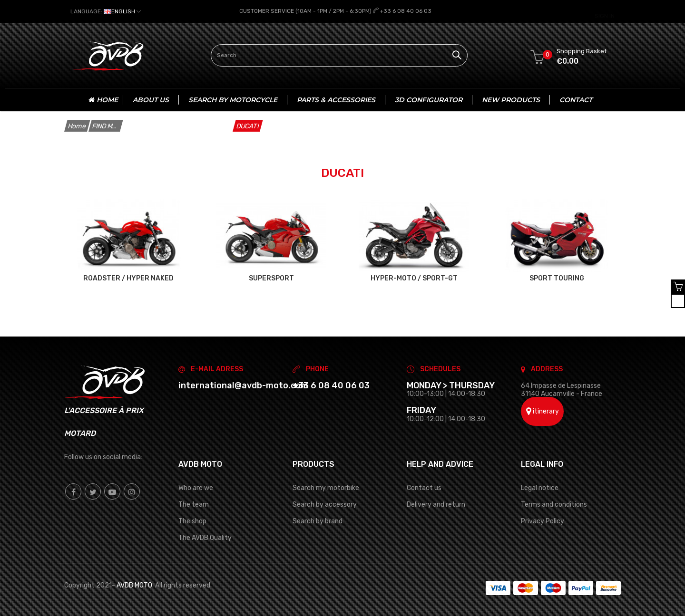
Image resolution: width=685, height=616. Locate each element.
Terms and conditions (554, 505)
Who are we (196, 488)
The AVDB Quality (205, 538)
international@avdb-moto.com (243, 385)
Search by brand (318, 521)
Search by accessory (325, 505)
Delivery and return (436, 505)
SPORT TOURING (557, 278)
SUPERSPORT (271, 278)
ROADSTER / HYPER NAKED (128, 278)
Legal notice (540, 488)
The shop (192, 521)
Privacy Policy (543, 521)
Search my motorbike (326, 488)
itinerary (543, 411)
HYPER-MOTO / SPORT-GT (414, 278)
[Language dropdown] (106, 11)
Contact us (424, 488)
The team (194, 505)
